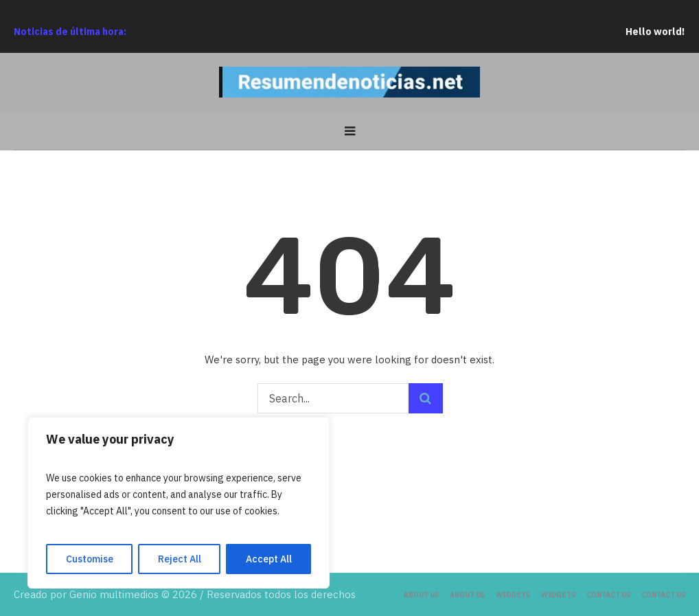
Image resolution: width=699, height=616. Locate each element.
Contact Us (608, 595)
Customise (90, 559)
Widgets (513, 595)
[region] (179, 503)
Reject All (180, 559)
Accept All (269, 559)
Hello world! (663, 32)
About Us (421, 595)
